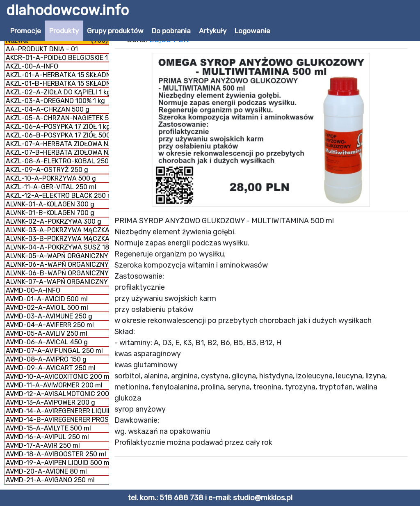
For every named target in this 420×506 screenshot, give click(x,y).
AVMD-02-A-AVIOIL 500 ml (47, 308)
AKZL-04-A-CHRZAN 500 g (48, 109)
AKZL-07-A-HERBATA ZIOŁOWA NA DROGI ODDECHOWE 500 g (57, 144)
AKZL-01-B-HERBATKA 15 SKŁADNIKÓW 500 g (57, 84)
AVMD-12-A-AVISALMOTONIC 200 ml (57, 394)
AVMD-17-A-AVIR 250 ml (43, 445)
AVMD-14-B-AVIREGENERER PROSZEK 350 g (57, 420)
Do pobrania (171, 31)
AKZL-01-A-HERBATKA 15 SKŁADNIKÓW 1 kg (57, 75)
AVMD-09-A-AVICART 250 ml (51, 368)
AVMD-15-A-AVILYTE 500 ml (48, 428)
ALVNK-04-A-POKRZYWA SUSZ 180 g (57, 247)
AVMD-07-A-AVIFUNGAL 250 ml (54, 351)
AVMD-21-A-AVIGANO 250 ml (50, 480)
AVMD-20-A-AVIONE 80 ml (46, 471)
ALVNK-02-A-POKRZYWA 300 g (54, 221)
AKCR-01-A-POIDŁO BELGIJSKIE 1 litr (57, 58)
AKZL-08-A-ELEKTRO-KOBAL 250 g (57, 161)
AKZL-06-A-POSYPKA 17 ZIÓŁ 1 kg (57, 127)
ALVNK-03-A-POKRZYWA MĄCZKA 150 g (57, 230)
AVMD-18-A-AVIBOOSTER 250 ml (56, 454)
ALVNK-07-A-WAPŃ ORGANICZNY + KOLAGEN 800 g (57, 282)
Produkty (64, 31)
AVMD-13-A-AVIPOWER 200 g (50, 402)
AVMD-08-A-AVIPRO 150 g (46, 359)
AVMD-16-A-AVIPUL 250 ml (47, 437)
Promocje (26, 31)
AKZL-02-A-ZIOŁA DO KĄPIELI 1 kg (57, 92)
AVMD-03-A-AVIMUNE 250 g (49, 316)
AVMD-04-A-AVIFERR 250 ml (50, 325)
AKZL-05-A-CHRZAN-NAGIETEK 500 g (57, 118)
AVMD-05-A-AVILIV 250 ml (47, 333)
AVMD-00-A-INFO (33, 290)
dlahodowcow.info (67, 10)
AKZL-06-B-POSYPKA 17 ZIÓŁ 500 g (57, 135)
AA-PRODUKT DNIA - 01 (42, 49)
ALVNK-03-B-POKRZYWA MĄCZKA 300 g (57, 239)
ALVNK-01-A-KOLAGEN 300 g (50, 204)
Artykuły (213, 31)
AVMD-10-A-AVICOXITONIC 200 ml (57, 377)
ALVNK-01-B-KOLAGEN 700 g (50, 213)
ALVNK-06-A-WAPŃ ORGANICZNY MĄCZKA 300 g (57, 264)
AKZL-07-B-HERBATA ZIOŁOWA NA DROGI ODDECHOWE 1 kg (57, 152)
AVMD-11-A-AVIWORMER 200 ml (54, 385)
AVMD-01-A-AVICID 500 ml (47, 299)
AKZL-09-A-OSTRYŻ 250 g (47, 170)
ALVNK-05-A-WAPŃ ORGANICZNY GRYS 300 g (57, 256)
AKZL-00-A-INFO (32, 66)
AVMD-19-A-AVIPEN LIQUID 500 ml (57, 463)
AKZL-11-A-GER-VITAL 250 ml (51, 187)
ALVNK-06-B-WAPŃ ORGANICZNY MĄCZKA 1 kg (57, 273)
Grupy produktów (115, 31)
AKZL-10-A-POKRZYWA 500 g (51, 178)
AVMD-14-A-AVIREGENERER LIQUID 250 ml (57, 411)
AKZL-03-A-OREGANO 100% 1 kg (55, 101)
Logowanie (252, 31)
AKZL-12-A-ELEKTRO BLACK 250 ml (57, 196)
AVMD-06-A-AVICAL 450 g (47, 342)
